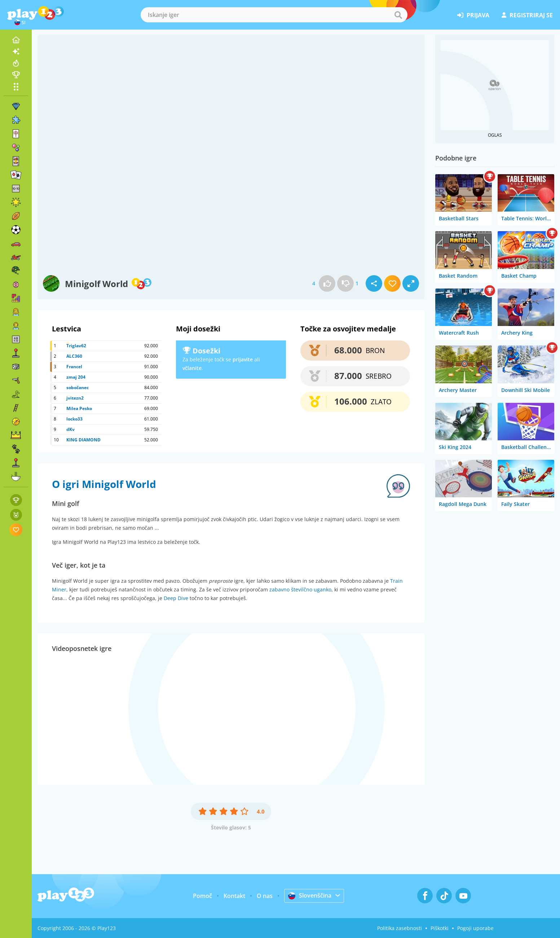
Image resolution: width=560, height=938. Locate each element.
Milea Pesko (79, 408)
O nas (265, 896)
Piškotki (440, 928)
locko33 (74, 419)
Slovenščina (310, 895)
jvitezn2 (75, 398)
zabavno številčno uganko (300, 589)
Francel (74, 367)
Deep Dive (176, 598)
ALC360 (74, 356)
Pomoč (202, 896)
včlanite (192, 368)
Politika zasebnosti (400, 928)
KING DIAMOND (83, 440)
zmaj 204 (76, 377)
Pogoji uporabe (475, 928)
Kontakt (234, 896)
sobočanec (78, 387)
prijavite (243, 359)
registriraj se (527, 15)
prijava (473, 15)
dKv (70, 429)
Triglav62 (76, 346)
